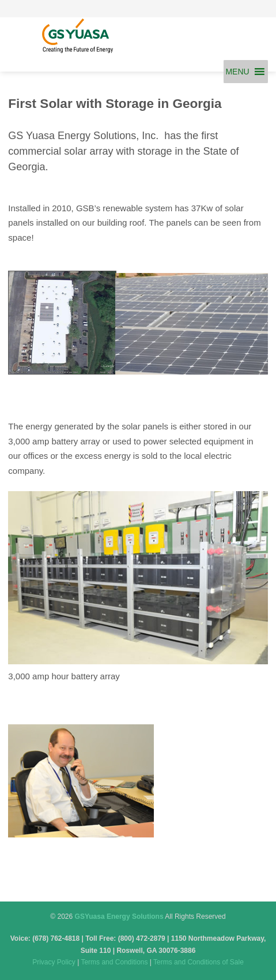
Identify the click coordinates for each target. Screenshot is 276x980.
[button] (237, 72)
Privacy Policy (54, 962)
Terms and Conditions (114, 962)
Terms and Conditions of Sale (199, 962)
